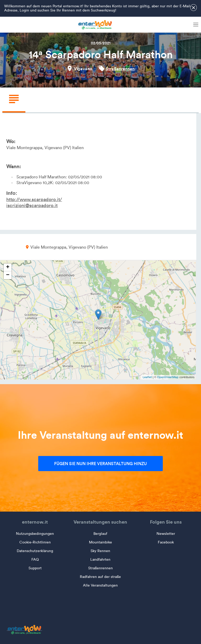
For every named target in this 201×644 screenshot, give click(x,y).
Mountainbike (100, 542)
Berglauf (100, 534)
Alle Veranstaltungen (100, 585)
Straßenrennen (120, 69)
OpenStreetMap (168, 377)
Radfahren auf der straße (100, 577)
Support (35, 568)
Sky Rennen (100, 551)
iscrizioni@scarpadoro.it (32, 206)
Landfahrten (100, 560)
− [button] (8, 275)
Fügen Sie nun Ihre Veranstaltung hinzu (100, 464)
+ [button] (8, 267)
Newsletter (166, 534)
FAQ (35, 560)
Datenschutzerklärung (35, 551)
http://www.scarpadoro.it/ (34, 200)
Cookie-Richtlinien (35, 542)
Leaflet (147, 377)
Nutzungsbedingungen (35, 534)
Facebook (166, 542)
